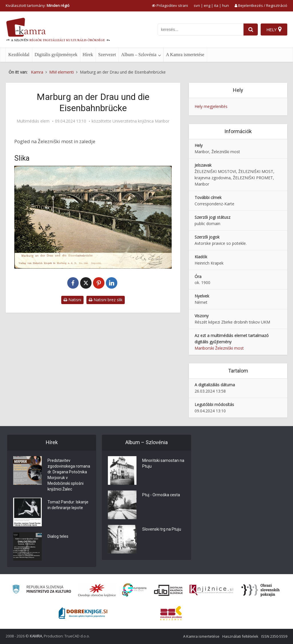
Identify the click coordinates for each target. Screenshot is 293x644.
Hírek (88, 55)
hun (225, 5)
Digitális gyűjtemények (56, 55)
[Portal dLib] (169, 590)
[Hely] (274, 29)
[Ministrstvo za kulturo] (42, 590)
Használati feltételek (240, 636)
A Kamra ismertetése (185, 55)
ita (216, 5)
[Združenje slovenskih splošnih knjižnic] (211, 590)
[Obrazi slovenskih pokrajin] (261, 590)
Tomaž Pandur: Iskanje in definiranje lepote (68, 505)
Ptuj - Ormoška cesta (161, 495)
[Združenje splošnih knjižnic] (171, 613)
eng (207, 5)
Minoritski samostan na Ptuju (163, 463)
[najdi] (251, 29)
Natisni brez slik (106, 300)
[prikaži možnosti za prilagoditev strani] (170, 5)
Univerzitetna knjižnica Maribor (141, 121)
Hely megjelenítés (211, 106)
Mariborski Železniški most (219, 348)
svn (197, 5)
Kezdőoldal (19, 55)
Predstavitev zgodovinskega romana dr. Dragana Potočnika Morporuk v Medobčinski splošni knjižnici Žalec (69, 475)
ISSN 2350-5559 (274, 636)
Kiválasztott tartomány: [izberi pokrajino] (38, 5)
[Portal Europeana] (134, 590)
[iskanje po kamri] (201, 29)
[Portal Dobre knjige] (83, 613)
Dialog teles (58, 536)
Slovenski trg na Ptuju (162, 529)
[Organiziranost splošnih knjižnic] (97, 590)
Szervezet (107, 55)
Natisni (72, 300)
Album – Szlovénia (139, 55)
